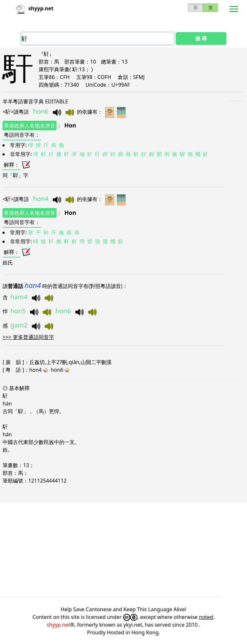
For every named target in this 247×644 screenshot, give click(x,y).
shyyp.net (58, 625)
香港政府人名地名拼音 (30, 126)
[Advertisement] (123, 550)
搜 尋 (201, 39)
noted (206, 617)
